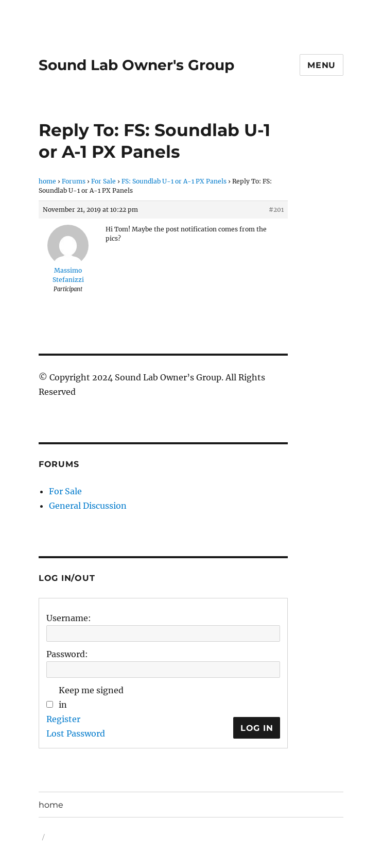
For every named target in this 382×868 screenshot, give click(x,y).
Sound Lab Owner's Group (136, 65)
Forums (74, 181)
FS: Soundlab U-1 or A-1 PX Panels (174, 181)
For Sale (103, 181)
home (47, 181)
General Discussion (88, 506)
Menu (322, 65)
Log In (257, 728)
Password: (67, 654)
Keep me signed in (91, 697)
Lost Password (76, 733)
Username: (69, 618)
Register (63, 719)
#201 (276, 210)
